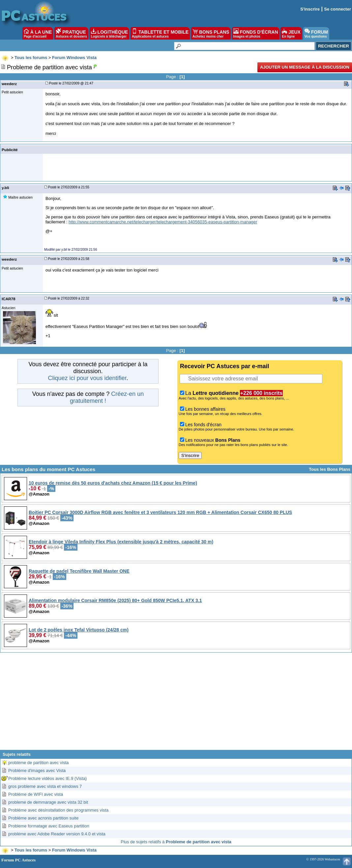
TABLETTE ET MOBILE (160, 33)
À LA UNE (38, 33)
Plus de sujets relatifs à (176, 842)
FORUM (316, 33)
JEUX (291, 33)
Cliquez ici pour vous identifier (87, 378)
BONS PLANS (211, 33)
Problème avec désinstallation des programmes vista (58, 810)
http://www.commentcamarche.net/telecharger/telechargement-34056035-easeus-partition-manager (163, 222)
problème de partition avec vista (39, 763)
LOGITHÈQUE (109, 33)
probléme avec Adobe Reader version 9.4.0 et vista (57, 834)
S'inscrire (310, 9)
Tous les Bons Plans (330, 469)
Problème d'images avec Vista (37, 771)
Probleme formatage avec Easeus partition (49, 826)
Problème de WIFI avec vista (36, 794)
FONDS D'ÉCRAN (256, 33)
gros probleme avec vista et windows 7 (45, 786)
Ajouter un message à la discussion (305, 67)
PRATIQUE (71, 33)
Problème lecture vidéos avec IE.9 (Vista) (47, 778)
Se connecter (337, 9)
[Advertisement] (176, 704)
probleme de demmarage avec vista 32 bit (48, 802)
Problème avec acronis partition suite (43, 818)
